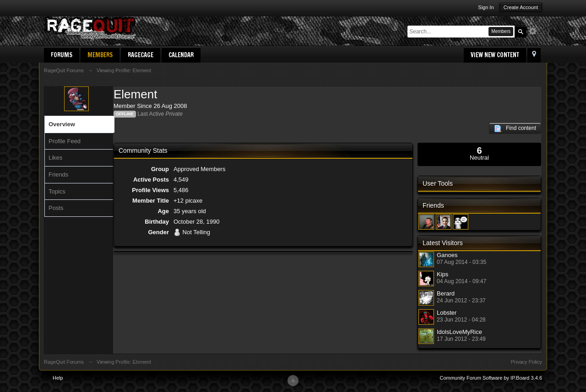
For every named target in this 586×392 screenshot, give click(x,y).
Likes (55, 158)
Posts (56, 208)
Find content (515, 129)
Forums (62, 55)
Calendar (181, 55)
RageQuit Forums (64, 362)
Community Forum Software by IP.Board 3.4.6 (491, 378)
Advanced (535, 31)
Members (100, 55)
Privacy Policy (526, 362)
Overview (62, 124)
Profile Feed (65, 141)
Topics (57, 191)
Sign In (486, 7)
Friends (58, 175)
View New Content (495, 55)
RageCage (141, 55)
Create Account (521, 7)
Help (58, 378)
